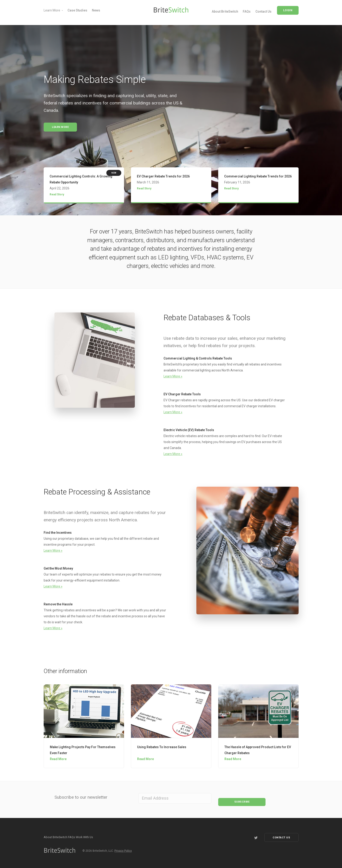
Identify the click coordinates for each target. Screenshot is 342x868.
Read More (58, 760)
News (96, 10)
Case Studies (77, 10)
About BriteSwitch (225, 11)
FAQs (247, 11)
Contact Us (263, 11)
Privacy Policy (123, 849)
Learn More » (173, 377)
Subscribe (242, 799)
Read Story (57, 196)
